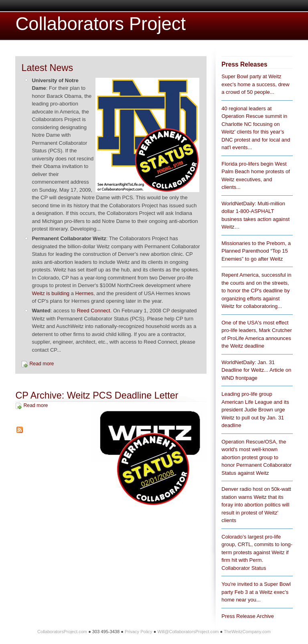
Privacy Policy (139, 632)
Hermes (85, 293)
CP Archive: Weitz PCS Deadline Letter (97, 395)
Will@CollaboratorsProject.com (188, 632)
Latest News (47, 68)
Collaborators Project (100, 24)
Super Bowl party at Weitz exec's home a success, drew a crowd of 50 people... (255, 84)
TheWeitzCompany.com (247, 632)
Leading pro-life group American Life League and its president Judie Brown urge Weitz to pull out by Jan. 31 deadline (255, 410)
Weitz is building (51, 293)
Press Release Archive (248, 616)
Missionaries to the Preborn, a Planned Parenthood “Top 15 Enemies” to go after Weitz (256, 251)
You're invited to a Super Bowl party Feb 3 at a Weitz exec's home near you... (256, 592)
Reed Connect (94, 311)
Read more (42, 364)
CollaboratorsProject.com (62, 632)
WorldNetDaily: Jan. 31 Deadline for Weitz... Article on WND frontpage (256, 370)
